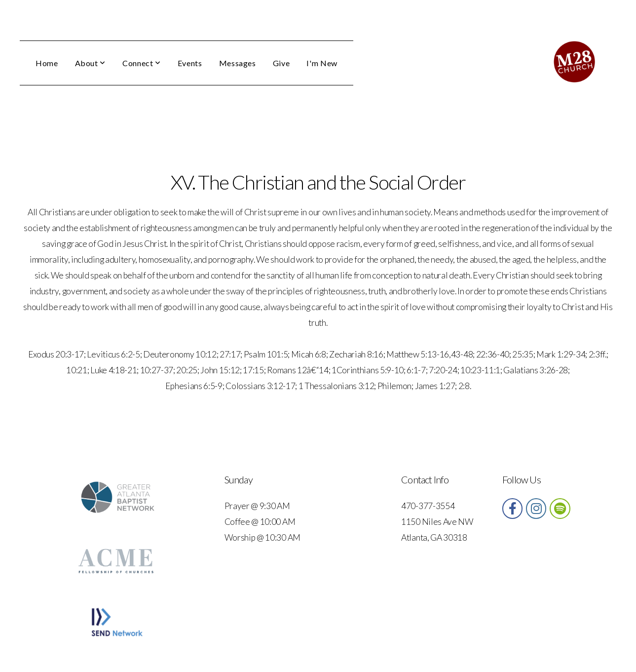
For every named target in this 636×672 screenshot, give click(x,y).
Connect (142, 63)
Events (190, 63)
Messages (238, 63)
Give (281, 63)
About (90, 63)
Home (47, 63)
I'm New (322, 63)
